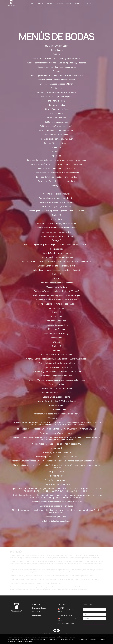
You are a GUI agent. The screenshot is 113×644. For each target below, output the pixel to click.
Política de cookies (50, 634)
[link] (11, 3)
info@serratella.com (39, 608)
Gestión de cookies (62, 634)
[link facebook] (55, 630)
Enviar (95, 623)
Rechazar (93, 639)
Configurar (83, 639)
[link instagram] (58, 630)
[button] (41, 3)
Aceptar (102, 639)
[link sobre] (18, 607)
